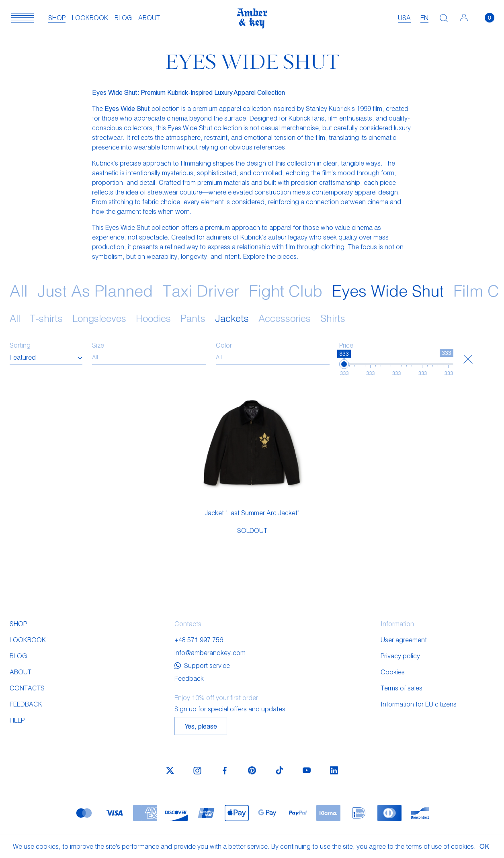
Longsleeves (99, 318)
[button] (23, 18)
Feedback (26, 704)
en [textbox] (424, 17)
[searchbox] (149, 357)
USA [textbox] (404, 17)
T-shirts (46, 318)
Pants (193, 318)
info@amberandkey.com (210, 652)
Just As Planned (95, 290)
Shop (57, 17)
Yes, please (201, 726)
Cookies (393, 672)
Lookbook (90, 17)
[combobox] (46, 357)
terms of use (424, 846)
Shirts (333, 318)
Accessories (285, 318)
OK (484, 846)
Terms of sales (402, 688)
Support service (202, 665)
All (19, 290)
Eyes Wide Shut (388, 290)
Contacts (27, 688)
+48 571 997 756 (199, 640)
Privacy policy (400, 656)
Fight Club (286, 290)
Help (17, 720)
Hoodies (153, 318)
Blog (123, 17)
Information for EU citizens (419, 704)
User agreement (404, 640)
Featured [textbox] (23, 357)
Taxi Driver (201, 290)
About (149, 17)
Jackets (232, 318)
